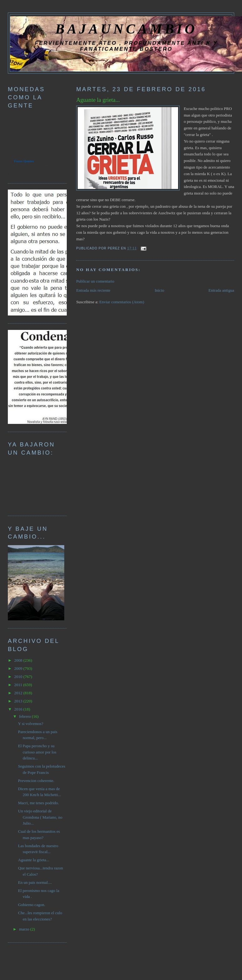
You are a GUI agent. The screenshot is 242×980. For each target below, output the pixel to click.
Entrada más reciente (93, 290)
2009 (19, 668)
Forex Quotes (24, 161)
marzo (25, 929)
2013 (19, 701)
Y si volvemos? (31, 724)
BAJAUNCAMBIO (126, 29)
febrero (26, 716)
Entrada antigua (221, 290)
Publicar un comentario (95, 281)
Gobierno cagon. (32, 905)
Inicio (159, 290)
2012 (19, 693)
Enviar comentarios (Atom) (122, 302)
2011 (19, 685)
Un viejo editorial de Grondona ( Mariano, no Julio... (40, 817)
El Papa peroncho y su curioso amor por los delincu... (37, 752)
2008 (19, 660)
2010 (19, 677)
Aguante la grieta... (98, 100)
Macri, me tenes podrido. (39, 803)
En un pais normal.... (35, 882)
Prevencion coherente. (36, 781)
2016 (19, 709)
